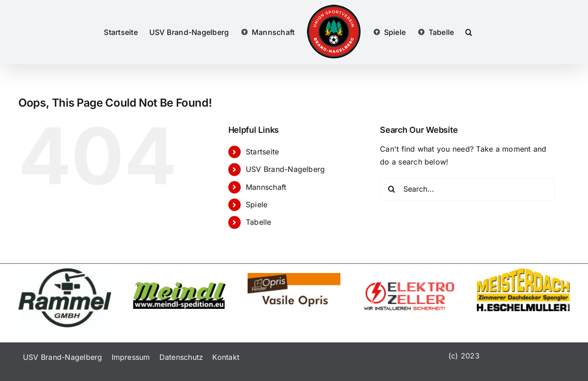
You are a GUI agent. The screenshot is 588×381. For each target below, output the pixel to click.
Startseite (262, 152)
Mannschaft (266, 187)
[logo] (294, 277)
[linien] (65, 272)
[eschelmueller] (523, 272)
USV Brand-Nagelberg (286, 169)
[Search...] (467, 189)
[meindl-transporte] (180, 286)
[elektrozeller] (409, 286)
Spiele (257, 205)
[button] (469, 32)
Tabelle (259, 222)
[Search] (391, 189)
